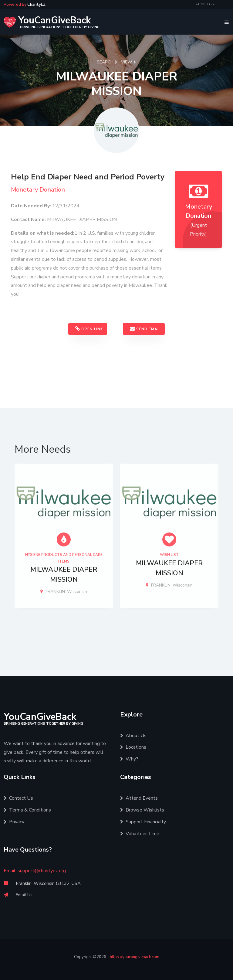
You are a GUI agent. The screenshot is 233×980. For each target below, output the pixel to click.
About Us (133, 736)
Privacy (14, 822)
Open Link (89, 330)
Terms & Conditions (27, 810)
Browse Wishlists (142, 810)
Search (107, 62)
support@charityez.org (42, 871)
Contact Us (18, 798)
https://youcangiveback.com (135, 957)
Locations (133, 747)
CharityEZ (205, 4)
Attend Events (139, 798)
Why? (129, 759)
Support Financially (143, 822)
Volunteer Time (140, 834)
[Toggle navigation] (225, 22)
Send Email (145, 330)
